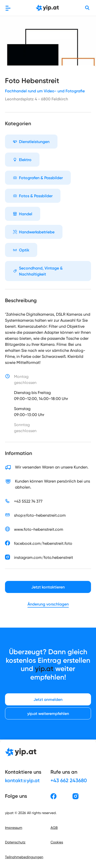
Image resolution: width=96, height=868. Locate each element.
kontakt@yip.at (22, 780)
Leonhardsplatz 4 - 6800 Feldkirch (36, 99)
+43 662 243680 (69, 780)
